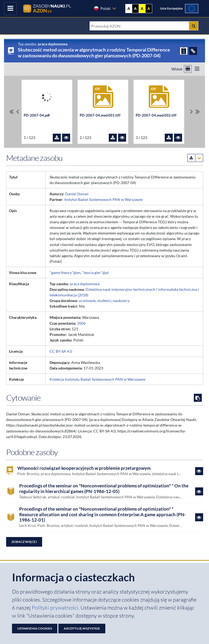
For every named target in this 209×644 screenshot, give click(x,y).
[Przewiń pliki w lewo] (18, 112)
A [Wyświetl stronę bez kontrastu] (129, 9)
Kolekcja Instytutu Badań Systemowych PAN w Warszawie (97, 379)
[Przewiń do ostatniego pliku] (198, 112)
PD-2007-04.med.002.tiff (156, 115)
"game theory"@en (65, 273)
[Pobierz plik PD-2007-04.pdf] (57, 138)
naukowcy (121, 301)
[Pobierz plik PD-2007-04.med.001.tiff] (113, 138)
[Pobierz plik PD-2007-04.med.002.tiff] (169, 138)
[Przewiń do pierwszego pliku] (11, 112)
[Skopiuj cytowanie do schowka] (198, 398)
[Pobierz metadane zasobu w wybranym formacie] (195, 158)
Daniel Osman (77, 194)
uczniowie (87, 301)
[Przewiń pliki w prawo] (191, 112)
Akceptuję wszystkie (82, 628)
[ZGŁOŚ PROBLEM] (184, 51)
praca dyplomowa (85, 284)
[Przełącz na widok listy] (197, 69)
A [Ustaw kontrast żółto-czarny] (142, 9)
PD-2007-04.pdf (37, 115)
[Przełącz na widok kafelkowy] (188, 69)
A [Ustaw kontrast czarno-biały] (135, 9)
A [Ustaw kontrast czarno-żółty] (149, 9)
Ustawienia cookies (35, 628)
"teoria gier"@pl (95, 273)
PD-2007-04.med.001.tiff (100, 115)
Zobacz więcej (24, 542)
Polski (102, 8)
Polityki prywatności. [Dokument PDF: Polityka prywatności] (56, 608)
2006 (81, 323)
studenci (104, 301)
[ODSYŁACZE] (193, 51)
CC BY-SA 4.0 (61, 351)
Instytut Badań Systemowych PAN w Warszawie (103, 199)
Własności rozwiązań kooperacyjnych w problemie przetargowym (84, 468)
